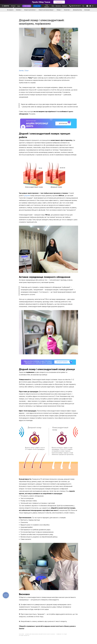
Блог (27, 71)
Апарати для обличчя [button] (30, 10)
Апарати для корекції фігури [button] (46, 10)
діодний (27, 196)
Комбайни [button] (18, 10)
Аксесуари (87, 10)
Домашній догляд (77, 10)
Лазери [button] (59, 10)
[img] (70, 6)
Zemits (21, 71)
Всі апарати (10, 10)
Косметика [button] (67, 10)
